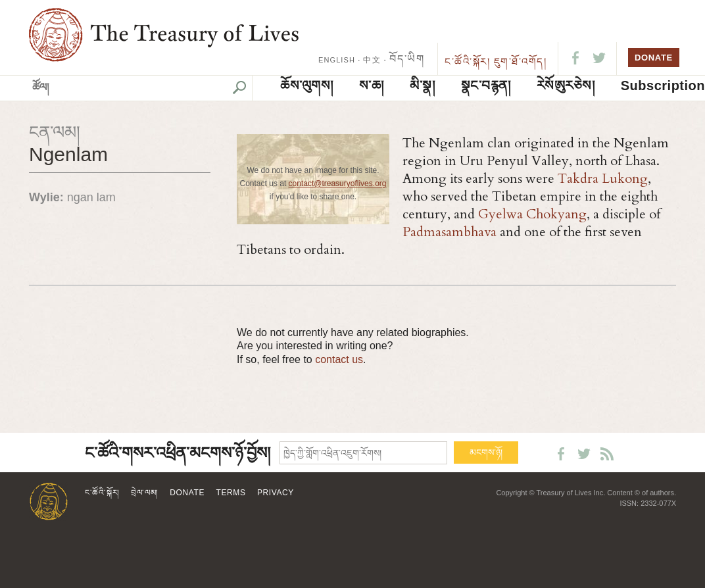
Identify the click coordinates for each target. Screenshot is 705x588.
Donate (187, 493)
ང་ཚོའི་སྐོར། (467, 61)
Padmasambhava (450, 232)
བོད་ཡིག (407, 59)
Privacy (276, 493)
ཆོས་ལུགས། (307, 86)
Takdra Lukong (603, 179)
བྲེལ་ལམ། (145, 493)
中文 (372, 60)
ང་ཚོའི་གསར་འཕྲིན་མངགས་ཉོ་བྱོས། (178, 453)
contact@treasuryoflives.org (338, 184)
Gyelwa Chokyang (532, 214)
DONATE (654, 58)
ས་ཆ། (372, 86)
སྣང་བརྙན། (486, 86)
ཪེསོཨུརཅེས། (566, 86)
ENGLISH (337, 60)
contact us (339, 359)
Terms (231, 493)
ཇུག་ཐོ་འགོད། (521, 61)
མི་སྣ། (422, 86)
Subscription (663, 86)
